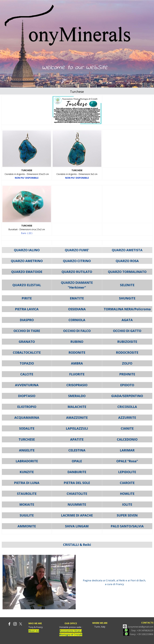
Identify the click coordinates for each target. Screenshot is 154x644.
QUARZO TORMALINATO (127, 272)
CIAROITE (127, 483)
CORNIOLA (77, 320)
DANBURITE (77, 472)
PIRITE (27, 298)
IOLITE (127, 504)
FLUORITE (77, 374)
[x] (21, 624)
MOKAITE (27, 504)
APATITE (77, 439)
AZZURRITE (127, 417)
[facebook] (9, 624)
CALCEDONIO (127, 439)
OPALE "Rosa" (127, 461)
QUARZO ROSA (127, 261)
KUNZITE (27, 472)
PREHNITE (127, 374)
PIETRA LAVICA (27, 309)
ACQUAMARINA (27, 417)
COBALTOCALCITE (27, 352)
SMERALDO (77, 396)
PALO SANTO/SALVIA (127, 526)
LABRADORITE (27, 461)
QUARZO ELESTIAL (27, 285)
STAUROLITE (27, 494)
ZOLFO (127, 363)
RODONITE (77, 352)
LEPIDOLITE (127, 472)
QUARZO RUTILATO (77, 272)
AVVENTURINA (27, 385)
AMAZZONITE (77, 417)
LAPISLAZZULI (77, 428)
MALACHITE (77, 407)
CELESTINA (77, 450)
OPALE (77, 461)
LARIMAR (127, 450)
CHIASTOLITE (77, 494)
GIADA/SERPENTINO (127, 396)
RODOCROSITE (127, 352)
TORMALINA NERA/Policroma (127, 309)
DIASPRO (27, 320)
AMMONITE (27, 526)
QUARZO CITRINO (77, 261)
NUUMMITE (77, 504)
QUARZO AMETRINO (27, 261)
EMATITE (77, 298)
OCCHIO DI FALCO (77, 331)
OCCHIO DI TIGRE (27, 331)
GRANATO (27, 342)
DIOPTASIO (27, 396)
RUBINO (77, 342)
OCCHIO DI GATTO (127, 331)
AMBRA (77, 363)
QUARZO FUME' (77, 250)
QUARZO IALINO (27, 250)
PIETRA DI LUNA (27, 483)
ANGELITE (27, 450)
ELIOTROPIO (27, 407)
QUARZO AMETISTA (127, 250)
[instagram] (15, 624)
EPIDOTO (127, 385)
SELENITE (127, 285)
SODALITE (27, 428)
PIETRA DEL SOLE (77, 483)
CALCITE (27, 374)
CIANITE (127, 428)
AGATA (127, 320)
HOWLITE (127, 494)
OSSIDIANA (77, 309)
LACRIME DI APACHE (77, 515)
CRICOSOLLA (127, 407)
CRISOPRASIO (77, 385)
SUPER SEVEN (127, 515)
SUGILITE (27, 515)
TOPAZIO (27, 363)
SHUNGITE (127, 298)
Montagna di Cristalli (71, 635)
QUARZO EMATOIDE (27, 272)
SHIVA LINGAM (77, 526)
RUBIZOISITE (127, 342)
